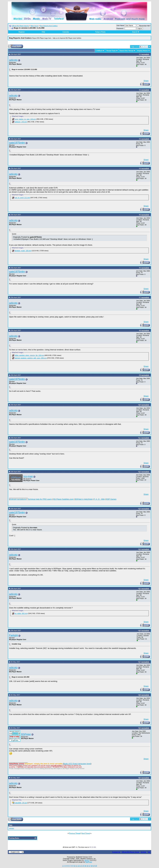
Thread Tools (111, 51)
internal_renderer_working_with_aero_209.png (31, 358)
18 (92, 866)
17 (90, 866)
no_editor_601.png (21, 613)
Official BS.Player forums (20, 26)
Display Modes (143, 51)
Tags (11, 825)
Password (120, 28)
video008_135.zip (21, 803)
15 (85, 866)
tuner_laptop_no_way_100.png (25, 119)
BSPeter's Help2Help (84, 499)
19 (94, 866)
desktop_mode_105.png (23, 251)
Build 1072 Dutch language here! (77, 764)
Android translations (18, 499)
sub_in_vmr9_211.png (22, 198)
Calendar (66, 32)
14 (83, 866)
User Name (121, 25)
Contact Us (116, 852)
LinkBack (99, 51)
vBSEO (87, 860)
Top (149, 852)
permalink (145, 54)
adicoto (13, 60)
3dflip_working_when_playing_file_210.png (29, 355)
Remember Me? (144, 26)
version (12, 828)
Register (22, 32)
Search (136, 32)
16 (87, 866)
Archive (143, 852)
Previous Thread (75, 833)
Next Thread (86, 833)
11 (77, 866)
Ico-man (28, 476)
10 (75, 866)
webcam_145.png (21, 122)
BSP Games (111, 499)
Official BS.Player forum (130, 852)
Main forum (35, 26)
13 (81, 866)
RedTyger (89, 862)
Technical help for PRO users (40, 499)
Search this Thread (126, 51)
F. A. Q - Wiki (99, 499)
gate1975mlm (17, 143)
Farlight (13, 635)
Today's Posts (100, 32)
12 (79, 866)
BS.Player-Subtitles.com (63, 499)
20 (96, 866)
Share (146, 81)
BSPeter (26, 734)
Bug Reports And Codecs (49, 26)
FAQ (43, 32)
